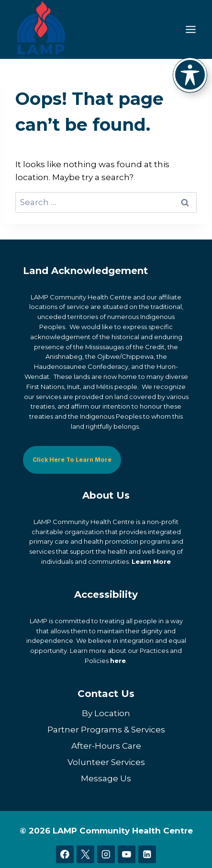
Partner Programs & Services (106, 730)
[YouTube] (127, 854)
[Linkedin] (147, 854)
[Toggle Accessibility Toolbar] (190, 75)
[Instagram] (106, 854)
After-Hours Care (106, 746)
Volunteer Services (106, 762)
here (118, 661)
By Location (106, 713)
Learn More (151, 561)
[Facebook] (65, 854)
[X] (85, 854)
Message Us (106, 778)
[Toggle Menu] (191, 29)
